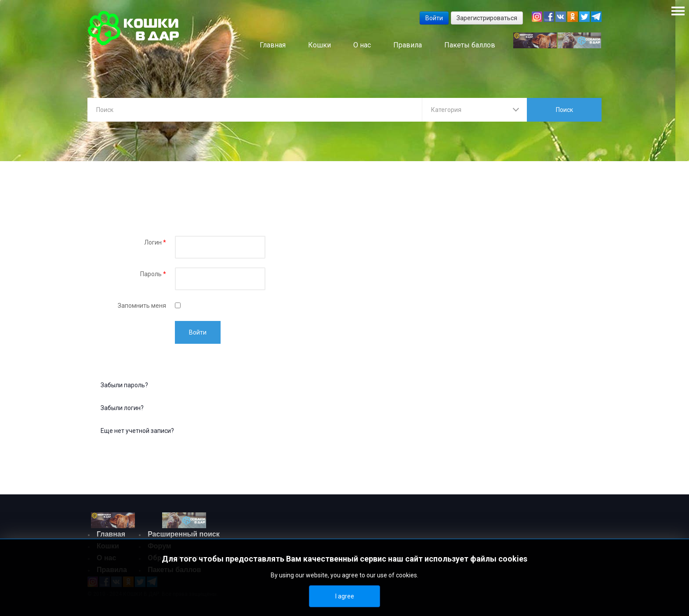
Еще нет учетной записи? (137, 431)
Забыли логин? (122, 408)
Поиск (564, 110)
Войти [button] (434, 18)
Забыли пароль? (124, 385)
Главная (111, 534)
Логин (155, 242)
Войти (198, 332)
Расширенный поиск (184, 534)
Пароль (153, 274)
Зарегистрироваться (487, 18)
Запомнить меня (142, 306)
